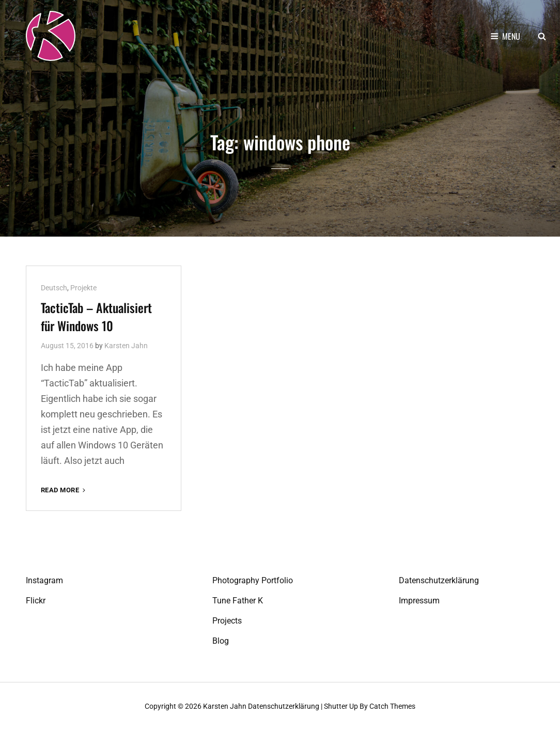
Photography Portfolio (253, 580)
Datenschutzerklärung (439, 580)
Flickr (36, 601)
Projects (227, 621)
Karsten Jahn (126, 346)
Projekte (83, 288)
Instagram (44, 580)
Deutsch (54, 288)
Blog (221, 641)
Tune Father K (238, 601)
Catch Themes (392, 706)
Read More (64, 490)
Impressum (419, 601)
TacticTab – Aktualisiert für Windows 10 (96, 316)
